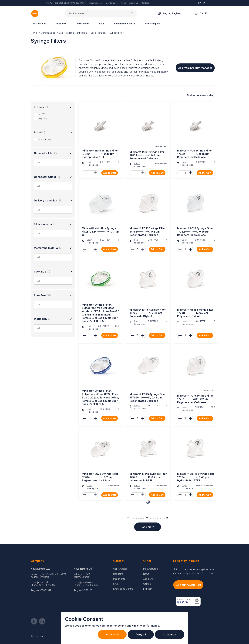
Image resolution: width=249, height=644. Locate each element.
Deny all (141, 634)
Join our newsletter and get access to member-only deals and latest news (195, 571)
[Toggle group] (71, 107)
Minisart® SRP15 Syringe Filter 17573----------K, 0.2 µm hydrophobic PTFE (148, 477)
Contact (145, 3)
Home (34, 33)
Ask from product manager (195, 68)
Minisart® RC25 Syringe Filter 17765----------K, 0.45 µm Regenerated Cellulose (148, 398)
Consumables (39, 24)
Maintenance (112, 3)
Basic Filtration (98, 33)
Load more (148, 527)
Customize (170, 634)
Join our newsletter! (188, 585)
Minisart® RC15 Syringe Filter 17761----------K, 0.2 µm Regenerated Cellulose (148, 232)
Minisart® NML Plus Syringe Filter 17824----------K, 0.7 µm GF (101, 232)
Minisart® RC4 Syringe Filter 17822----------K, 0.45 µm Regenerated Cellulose (195, 154)
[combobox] (55, 162)
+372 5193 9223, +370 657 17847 (69, 3)
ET (200, 3)
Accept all (112, 634)
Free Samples (152, 24)
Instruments (83, 24)
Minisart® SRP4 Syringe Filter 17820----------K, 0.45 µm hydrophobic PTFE (100, 154)
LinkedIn (148, 589)
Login (89, 162)
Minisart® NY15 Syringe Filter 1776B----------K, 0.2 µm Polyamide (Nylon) (195, 313)
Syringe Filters (117, 33)
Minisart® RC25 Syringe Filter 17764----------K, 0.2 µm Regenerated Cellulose (100, 477)
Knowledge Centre (124, 24)
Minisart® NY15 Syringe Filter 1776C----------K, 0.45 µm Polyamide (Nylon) (148, 313)
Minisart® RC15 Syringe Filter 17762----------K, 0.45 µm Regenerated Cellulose (195, 232)
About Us (134, 3)
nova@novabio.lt (40, 582)
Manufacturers (96, 3)
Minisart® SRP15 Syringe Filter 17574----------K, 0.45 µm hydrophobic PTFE (196, 477)
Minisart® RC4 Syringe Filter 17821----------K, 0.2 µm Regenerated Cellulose (147, 155)
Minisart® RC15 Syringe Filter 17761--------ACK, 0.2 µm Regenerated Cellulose (195, 399)
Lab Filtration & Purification (73, 33)
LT (204, 3)
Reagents (61, 24)
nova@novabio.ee (83, 582)
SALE (102, 24)
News (124, 3)
